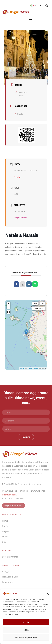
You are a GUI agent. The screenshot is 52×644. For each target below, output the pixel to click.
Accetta (26, 622)
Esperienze (8, 582)
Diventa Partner (10, 557)
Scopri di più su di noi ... (14, 506)
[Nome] (26, 412)
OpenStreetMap (32, 368)
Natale (19, 114)
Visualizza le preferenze (26, 637)
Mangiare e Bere (10, 577)
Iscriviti (26, 437)
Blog (4, 542)
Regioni (6, 531)
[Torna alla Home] (15, 12)
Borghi (5, 526)
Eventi (5, 537)
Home (5, 521)
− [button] (9, 307)
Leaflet (22, 368)
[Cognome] (26, 421)
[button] (48, 593)
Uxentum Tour (9, 495)
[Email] (26, 429)
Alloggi (5, 571)
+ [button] (9, 303)
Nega (26, 630)
